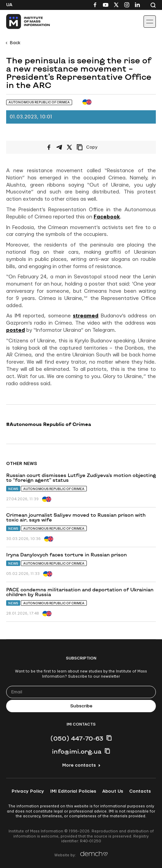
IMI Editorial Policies (73, 791)
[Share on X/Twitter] (69, 147)
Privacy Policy (28, 791)
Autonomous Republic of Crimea (54, 489)
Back (15, 43)
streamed (86, 316)
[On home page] (21, 22)
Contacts (140, 791)
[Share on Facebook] (49, 147)
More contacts (79, 765)
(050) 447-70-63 (77, 738)
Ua (9, 5)
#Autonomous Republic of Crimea (49, 424)
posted (16, 330)
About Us (113, 791)
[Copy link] (96, 147)
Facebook (107, 217)
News (13, 489)
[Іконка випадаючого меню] (150, 22)
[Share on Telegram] (59, 147)
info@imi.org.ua (77, 751)
